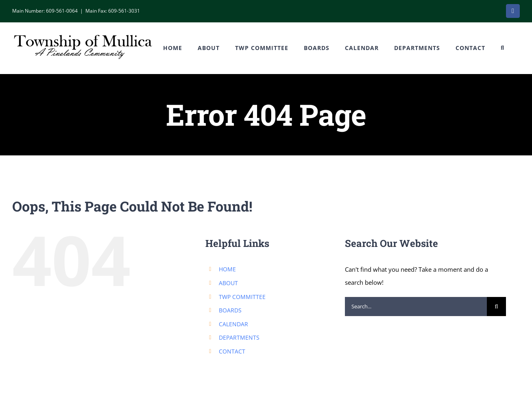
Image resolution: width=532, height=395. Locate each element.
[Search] (496, 307)
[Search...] (416, 307)
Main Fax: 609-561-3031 (113, 11)
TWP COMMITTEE (242, 297)
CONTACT (232, 351)
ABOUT (228, 283)
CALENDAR (233, 324)
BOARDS (230, 310)
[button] (503, 48)
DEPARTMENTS (239, 337)
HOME (227, 269)
